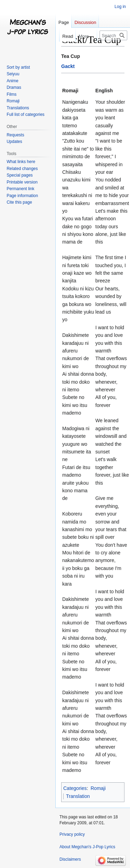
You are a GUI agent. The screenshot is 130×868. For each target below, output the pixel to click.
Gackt (68, 66)
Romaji (98, 788)
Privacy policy (72, 834)
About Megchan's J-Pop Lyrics (87, 847)
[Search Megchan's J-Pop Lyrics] (113, 35)
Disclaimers (70, 859)
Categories (75, 788)
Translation (78, 796)
